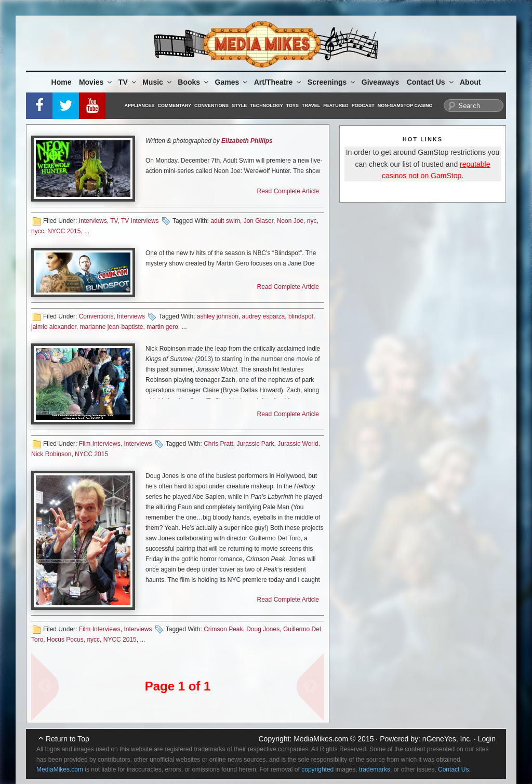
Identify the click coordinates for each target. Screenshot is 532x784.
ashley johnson (218, 316)
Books (194, 82)
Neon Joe (290, 221)
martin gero (162, 327)
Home (62, 82)
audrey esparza (264, 316)
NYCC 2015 (64, 231)
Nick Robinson (51, 454)
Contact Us (431, 82)
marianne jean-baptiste (111, 327)
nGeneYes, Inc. (447, 739)
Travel (311, 105)
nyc (312, 221)
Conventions (211, 105)
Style (239, 105)
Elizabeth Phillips (247, 141)
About (470, 82)
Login (487, 739)
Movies (96, 82)
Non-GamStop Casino (405, 105)
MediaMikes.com (321, 739)
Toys (292, 105)
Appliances (140, 105)
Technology (267, 105)
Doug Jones (263, 629)
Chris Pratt (218, 444)
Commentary (175, 105)
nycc (38, 231)
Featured (336, 105)
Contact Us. (454, 769)
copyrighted (317, 769)
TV (128, 82)
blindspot (301, 316)
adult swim (225, 221)
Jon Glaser (258, 221)
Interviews (93, 221)
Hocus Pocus (65, 640)
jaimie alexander (54, 327)
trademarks (375, 769)
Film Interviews (100, 444)
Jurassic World (298, 444)
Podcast (363, 105)
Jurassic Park (256, 444)
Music (158, 82)
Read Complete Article (288, 191)
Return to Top (68, 739)
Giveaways (380, 82)
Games (232, 82)
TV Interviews (140, 221)
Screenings (332, 82)
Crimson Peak (223, 629)
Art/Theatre (278, 82)
